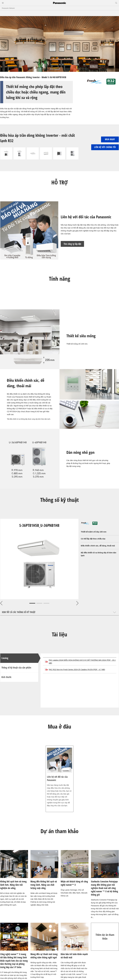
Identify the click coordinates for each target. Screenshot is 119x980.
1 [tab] (32, 603)
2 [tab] (39, 603)
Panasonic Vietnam (8, 8)
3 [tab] (46, 603)
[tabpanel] (39, 559)
